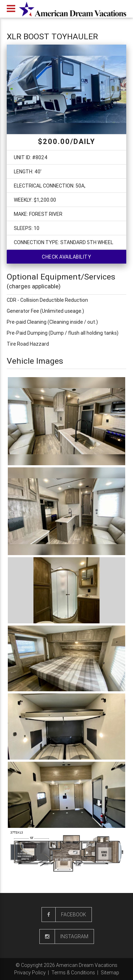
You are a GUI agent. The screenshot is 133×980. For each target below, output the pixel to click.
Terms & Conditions (73, 973)
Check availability (66, 257)
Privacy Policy (30, 973)
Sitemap (110, 973)
